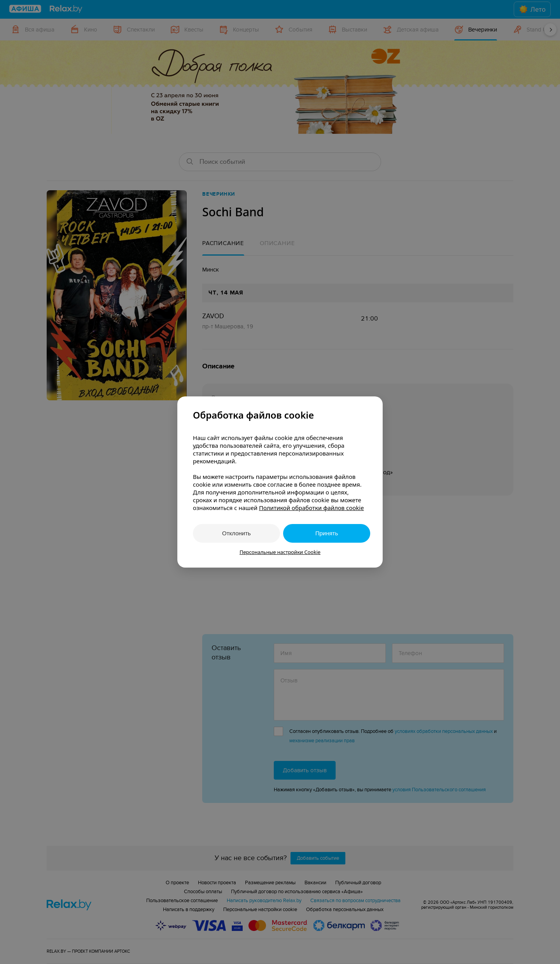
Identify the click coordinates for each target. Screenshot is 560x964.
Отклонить (236, 533)
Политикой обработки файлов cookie (311, 508)
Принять (327, 533)
